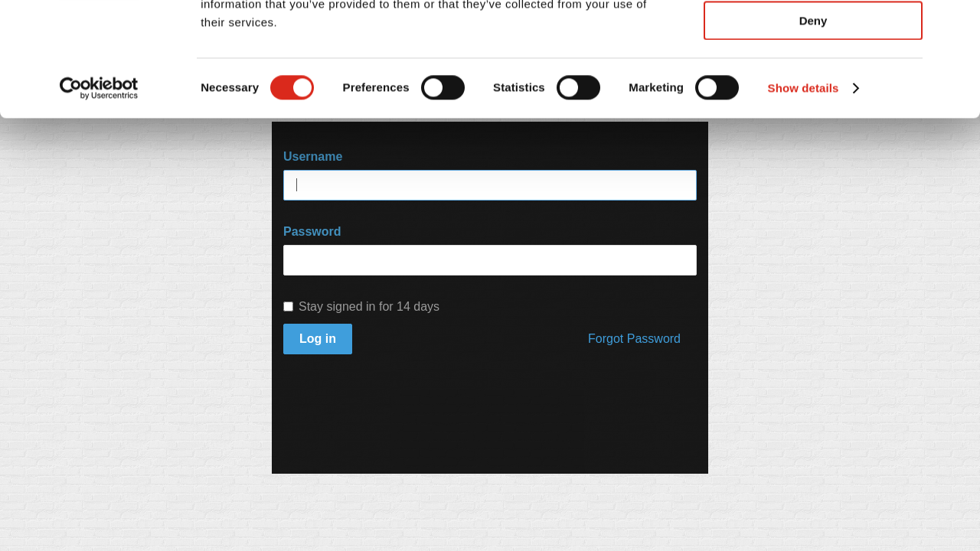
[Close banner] (956, 24)
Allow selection (813, 83)
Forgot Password (634, 339)
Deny (813, 127)
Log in (318, 339)
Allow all (813, 38)
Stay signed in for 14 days (361, 306)
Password (312, 231)
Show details (804, 195)
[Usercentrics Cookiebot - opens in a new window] (99, 195)
